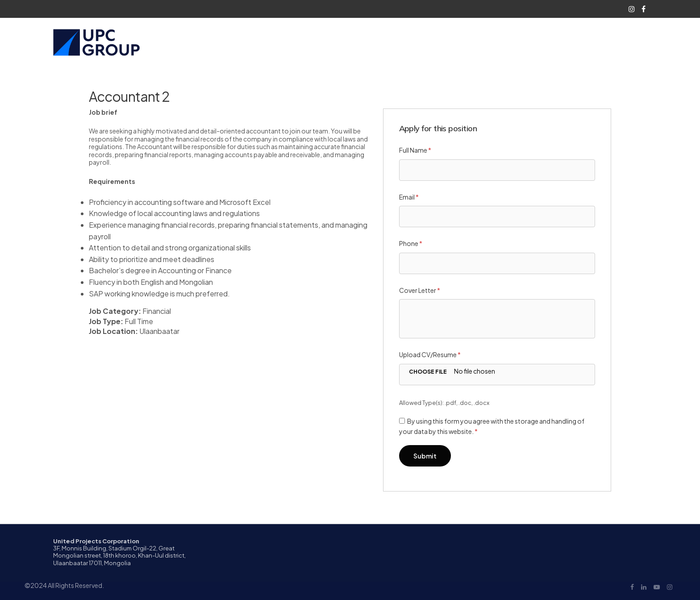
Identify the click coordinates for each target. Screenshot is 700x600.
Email (409, 197)
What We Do (442, 42)
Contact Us (566, 42)
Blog (529, 42)
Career (491, 42)
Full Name (415, 150)
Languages (612, 42)
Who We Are (385, 42)
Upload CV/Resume (430, 354)
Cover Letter (420, 290)
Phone (411, 243)
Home (345, 42)
